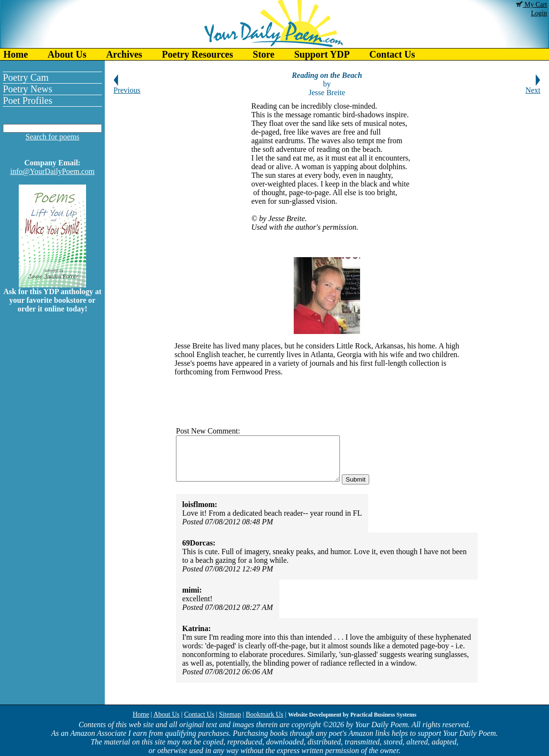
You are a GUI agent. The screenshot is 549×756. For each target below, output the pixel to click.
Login (539, 13)
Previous (127, 87)
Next (533, 87)
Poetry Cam (26, 77)
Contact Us (392, 54)
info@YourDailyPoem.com (52, 171)
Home (16, 54)
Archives (124, 54)
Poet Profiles (28, 100)
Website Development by (352, 715)
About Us (67, 54)
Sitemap (230, 714)
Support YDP (322, 54)
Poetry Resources (198, 54)
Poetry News (28, 89)
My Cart (532, 5)
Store (264, 54)
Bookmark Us (264, 714)
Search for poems (52, 137)
